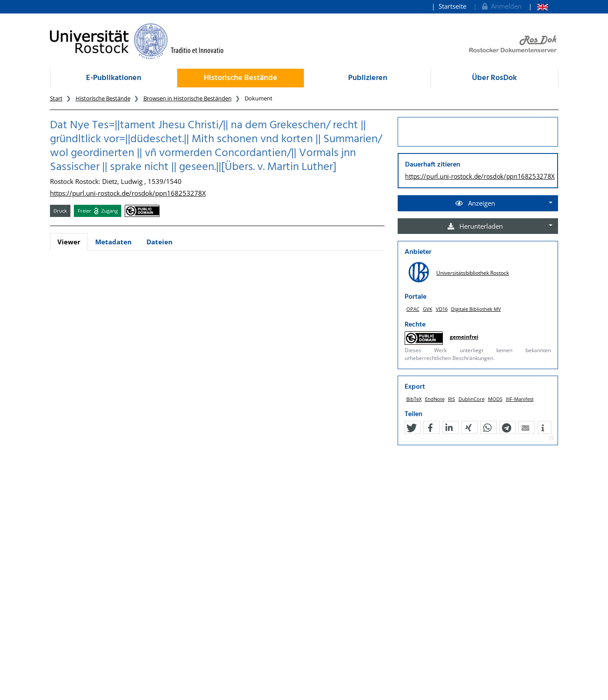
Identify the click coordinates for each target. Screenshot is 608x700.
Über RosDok (494, 78)
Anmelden (501, 6)
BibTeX (414, 399)
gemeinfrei (464, 337)
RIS (452, 399)
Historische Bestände (241, 78)
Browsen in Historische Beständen (188, 98)
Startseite (452, 6)
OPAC (413, 309)
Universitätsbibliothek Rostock (473, 273)
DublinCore (472, 399)
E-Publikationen (114, 78)
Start (56, 98)
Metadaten (113, 242)
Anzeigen (475, 203)
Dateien (159, 242)
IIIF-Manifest (520, 399)
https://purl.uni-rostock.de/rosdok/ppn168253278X (128, 193)
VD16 (442, 309)
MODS (495, 399)
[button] (412, 428)
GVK (428, 309)
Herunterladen (475, 226)
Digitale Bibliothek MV (476, 309)
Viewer (69, 242)
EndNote (435, 399)
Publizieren (368, 78)
